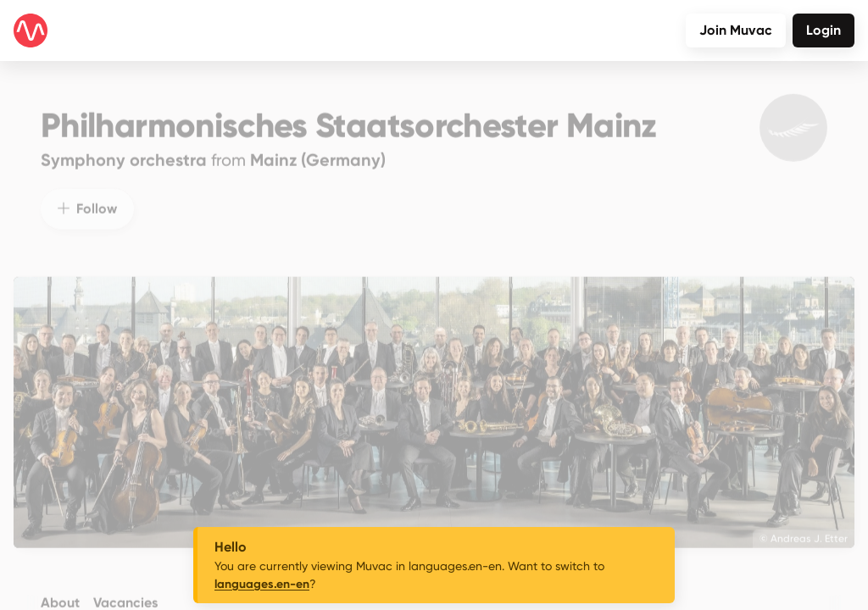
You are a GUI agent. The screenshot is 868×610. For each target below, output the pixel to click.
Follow (87, 196)
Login (823, 30)
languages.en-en (262, 584)
